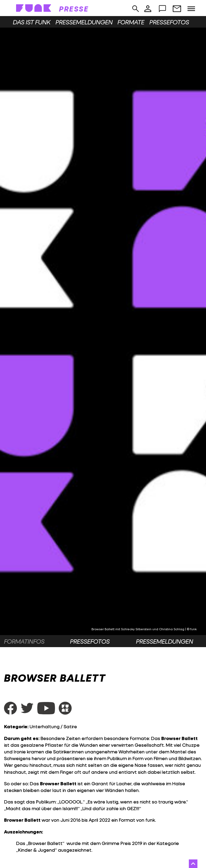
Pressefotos (169, 22)
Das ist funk (32, 22)
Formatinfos (24, 641)
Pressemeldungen (84, 22)
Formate (131, 22)
